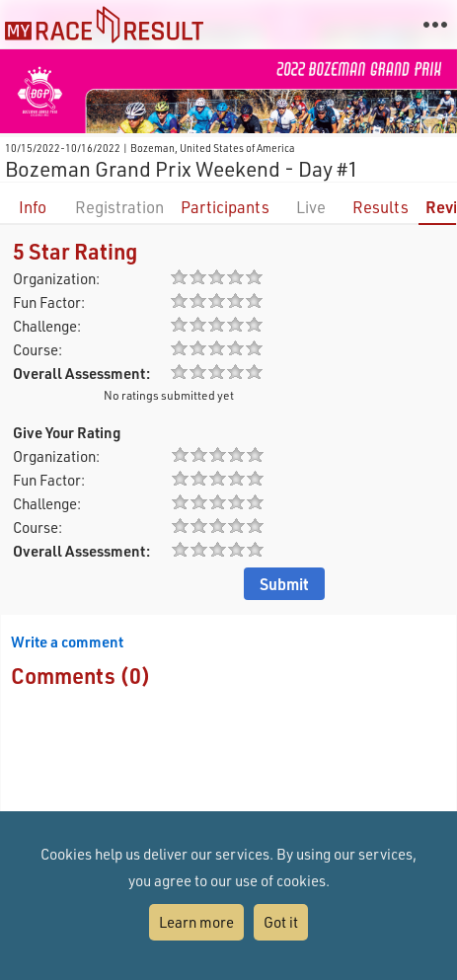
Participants (225, 207)
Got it (281, 922)
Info (33, 207)
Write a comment (67, 641)
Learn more (196, 922)
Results (381, 207)
